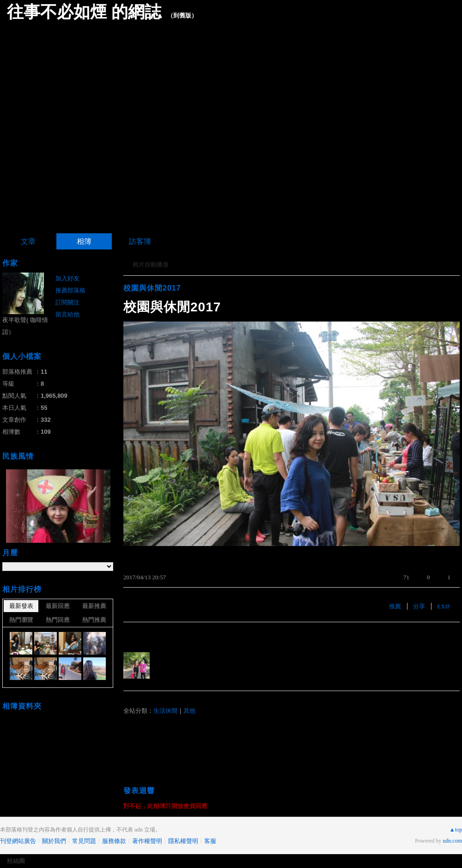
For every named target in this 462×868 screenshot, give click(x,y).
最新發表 (21, 606)
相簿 (84, 241)
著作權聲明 (147, 841)
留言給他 (67, 314)
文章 (28, 241)
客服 (210, 841)
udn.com (452, 841)
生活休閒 (165, 711)
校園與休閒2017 (152, 288)
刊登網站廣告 (18, 841)
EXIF (444, 606)
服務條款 (114, 841)
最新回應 (58, 606)
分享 (419, 606)
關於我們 (54, 841)
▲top (456, 830)
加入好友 (67, 278)
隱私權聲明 (183, 841)
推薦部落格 (70, 290)
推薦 (395, 606)
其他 (189, 711)
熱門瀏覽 (21, 620)
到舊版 (182, 15)
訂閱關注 (67, 302)
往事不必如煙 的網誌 (84, 12)
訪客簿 (140, 241)
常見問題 (84, 841)
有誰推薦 (138, 636)
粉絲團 (16, 861)
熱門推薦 (94, 620)
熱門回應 (58, 620)
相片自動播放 (151, 264)
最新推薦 (94, 606)
